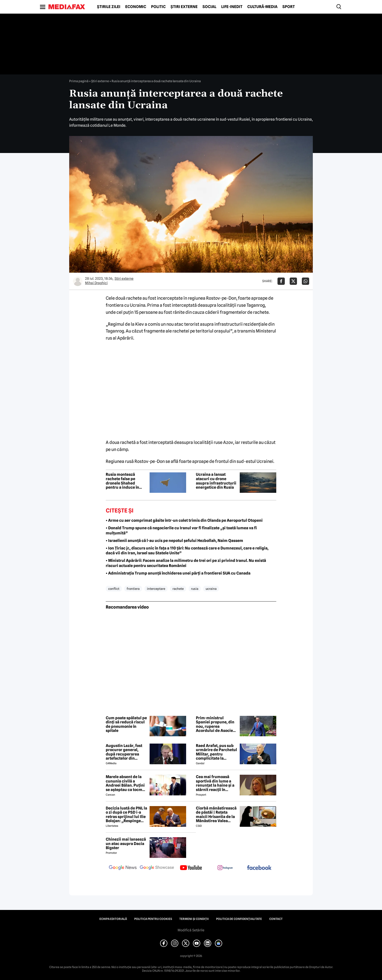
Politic (158, 7)
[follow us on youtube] (191, 868)
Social (209, 7)
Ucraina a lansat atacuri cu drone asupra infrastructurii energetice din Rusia (216, 481)
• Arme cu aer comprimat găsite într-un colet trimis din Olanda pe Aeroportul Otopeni (184, 520)
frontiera (133, 589)
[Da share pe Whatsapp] (306, 281)
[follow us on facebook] (259, 868)
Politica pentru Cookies (153, 919)
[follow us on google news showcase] (157, 868)
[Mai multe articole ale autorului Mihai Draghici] (78, 281)
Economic (136, 7)
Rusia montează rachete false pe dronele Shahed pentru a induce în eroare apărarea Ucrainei (122, 481)
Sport (289, 7)
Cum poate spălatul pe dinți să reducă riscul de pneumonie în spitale (126, 724)
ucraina (211, 589)
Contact (276, 919)
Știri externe (184, 7)
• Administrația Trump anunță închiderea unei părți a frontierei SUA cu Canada (178, 573)
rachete (178, 589)
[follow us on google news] (123, 868)
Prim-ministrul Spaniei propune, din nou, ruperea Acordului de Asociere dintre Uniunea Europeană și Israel (216, 724)
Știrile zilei (109, 7)
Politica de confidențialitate (239, 919)
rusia (195, 589)
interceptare (156, 589)
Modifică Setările (191, 930)
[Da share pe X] (293, 281)
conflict (114, 589)
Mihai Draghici (96, 283)
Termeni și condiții (194, 919)
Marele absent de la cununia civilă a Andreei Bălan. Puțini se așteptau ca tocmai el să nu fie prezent (126, 783)
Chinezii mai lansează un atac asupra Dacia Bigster (126, 844)
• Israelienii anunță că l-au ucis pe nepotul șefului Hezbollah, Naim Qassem (174, 541)
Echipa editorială (113, 919)
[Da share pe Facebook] (281, 281)
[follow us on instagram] (225, 868)
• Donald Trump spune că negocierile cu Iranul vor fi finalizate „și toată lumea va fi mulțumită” (181, 530)
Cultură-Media (262, 7)
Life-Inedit (232, 7)
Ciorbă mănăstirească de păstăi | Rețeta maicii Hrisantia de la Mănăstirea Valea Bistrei (216, 815)
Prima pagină (79, 81)
